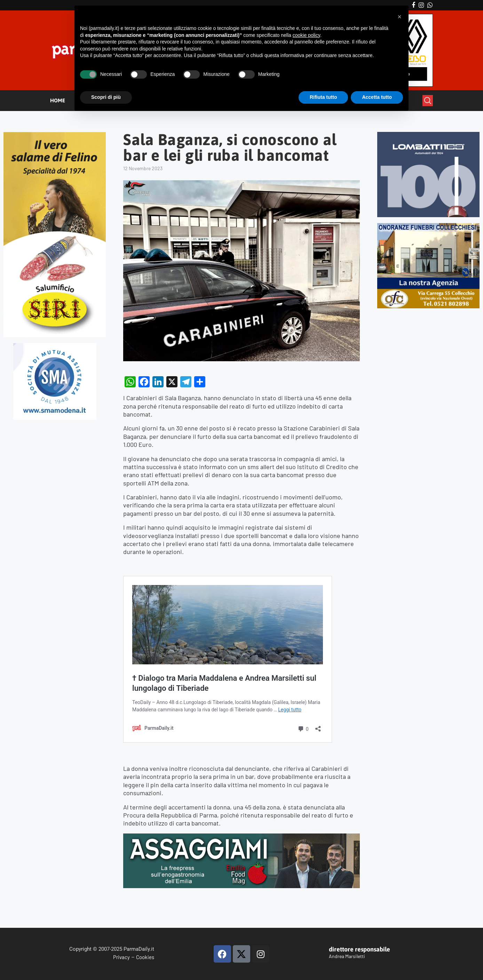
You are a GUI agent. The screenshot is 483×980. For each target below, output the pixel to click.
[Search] (428, 101)
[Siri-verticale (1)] (55, 135)
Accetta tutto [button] (377, 97)
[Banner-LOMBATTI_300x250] (428, 135)
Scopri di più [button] (106, 97)
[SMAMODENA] (55, 346)
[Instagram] (421, 5)
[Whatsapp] (430, 5)
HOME (58, 100)
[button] (399, 17)
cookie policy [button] (306, 35)
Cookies (145, 957)
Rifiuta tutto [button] (323, 97)
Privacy (121, 957)
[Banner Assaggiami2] (241, 837)
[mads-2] (428, 226)
